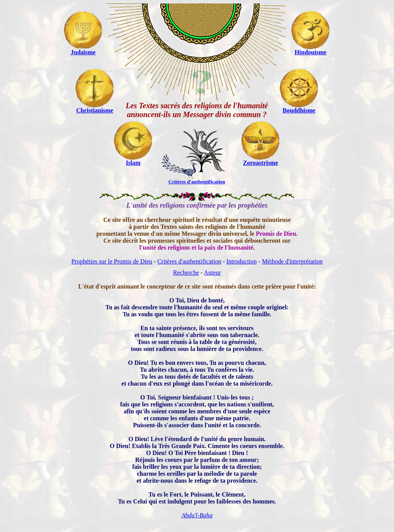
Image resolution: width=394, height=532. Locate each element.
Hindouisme (311, 52)
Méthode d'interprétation (292, 261)
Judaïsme (83, 52)
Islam (133, 163)
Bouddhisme (299, 110)
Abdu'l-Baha (197, 515)
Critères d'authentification (189, 261)
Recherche (186, 273)
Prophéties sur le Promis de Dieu (112, 261)
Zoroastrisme (260, 163)
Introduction (241, 261)
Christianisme (95, 110)
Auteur (212, 273)
